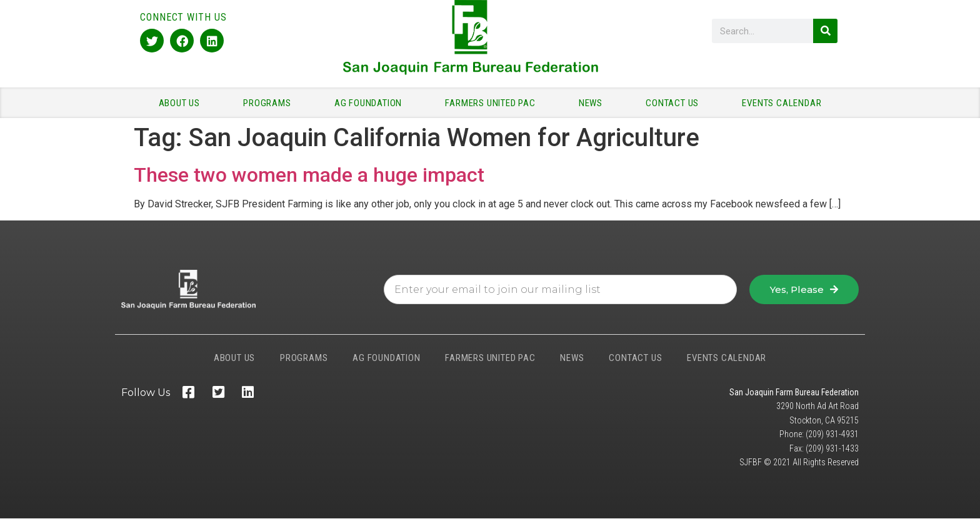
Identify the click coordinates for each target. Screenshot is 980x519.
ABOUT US (182, 103)
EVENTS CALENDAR (782, 103)
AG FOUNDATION (371, 103)
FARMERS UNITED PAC (493, 103)
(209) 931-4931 (832, 434)
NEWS (594, 103)
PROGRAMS (270, 103)
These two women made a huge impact (309, 175)
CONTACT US (675, 103)
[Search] (825, 31)
